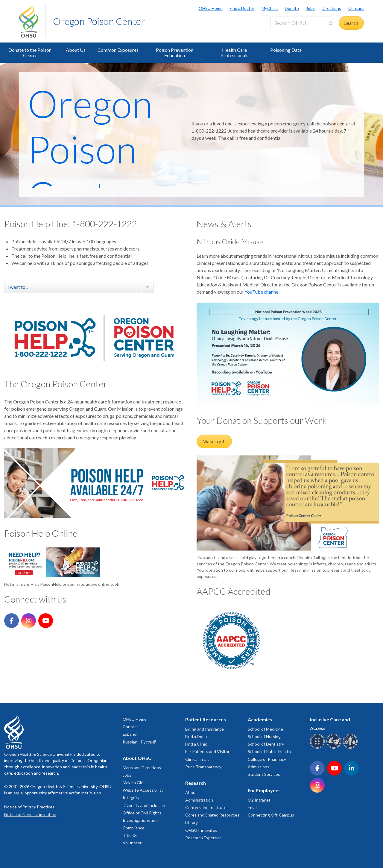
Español (130, 734)
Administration (199, 800)
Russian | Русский (139, 742)
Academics (260, 719)
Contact (356, 8)
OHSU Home (211, 8)
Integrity (131, 798)
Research (196, 783)
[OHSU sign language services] (335, 748)
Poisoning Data (286, 50)
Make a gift (214, 441)
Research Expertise (203, 838)
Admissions (259, 767)
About (191, 792)
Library (191, 822)
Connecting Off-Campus (271, 815)
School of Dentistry (266, 744)
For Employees (264, 790)
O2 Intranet (259, 800)
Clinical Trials (197, 759)
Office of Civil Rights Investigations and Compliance (142, 820)
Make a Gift (133, 783)
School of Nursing (264, 736)
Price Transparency (203, 767)
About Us (76, 50)
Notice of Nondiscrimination (30, 814)
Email (253, 807)
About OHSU (137, 758)
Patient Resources (206, 719)
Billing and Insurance (205, 729)
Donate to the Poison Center (30, 53)
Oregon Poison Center (99, 21)
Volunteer (132, 843)
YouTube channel (262, 292)
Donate (292, 8)
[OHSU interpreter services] (351, 748)
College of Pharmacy (267, 759)
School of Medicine (265, 729)
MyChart (270, 8)
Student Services (264, 774)
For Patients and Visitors (208, 751)
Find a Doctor (242, 8)
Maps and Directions (142, 768)
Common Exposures (118, 50)
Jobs (310, 8)
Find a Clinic (196, 744)
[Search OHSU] (302, 23)
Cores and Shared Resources (212, 815)
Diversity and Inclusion (144, 805)
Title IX (130, 835)
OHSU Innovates (201, 830)
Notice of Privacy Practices (29, 807)
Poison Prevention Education (175, 53)
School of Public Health (269, 751)
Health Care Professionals (234, 53)
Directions (331, 8)
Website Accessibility (143, 790)
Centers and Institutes (207, 807)
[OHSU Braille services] (318, 748)
